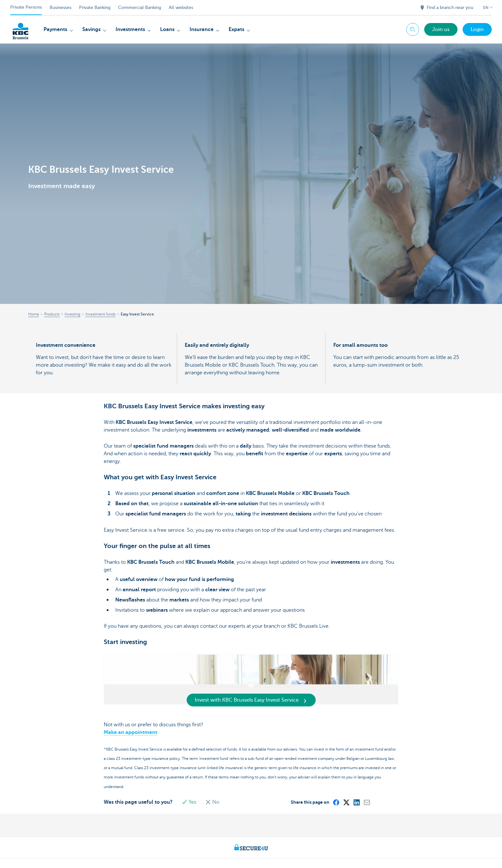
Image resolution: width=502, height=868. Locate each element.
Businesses (61, 8)
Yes (190, 802)
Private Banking (95, 8)
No (212, 802)
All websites (181, 8)
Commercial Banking (140, 8)
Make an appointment (130, 732)
